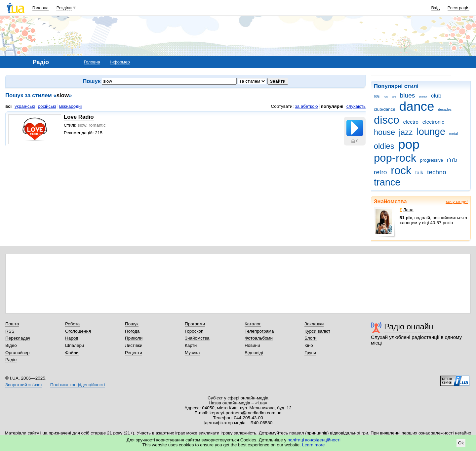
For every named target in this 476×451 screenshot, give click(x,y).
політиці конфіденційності (314, 440)
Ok (461, 443)
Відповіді (254, 353)
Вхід (436, 8)
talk (419, 172)
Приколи (134, 338)
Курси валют (317, 331)
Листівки (134, 345)
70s (386, 97)
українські (25, 106)
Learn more (314, 445)
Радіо (11, 360)
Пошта (12, 324)
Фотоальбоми (259, 338)
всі (8, 106)
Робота (72, 324)
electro (411, 122)
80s (394, 97)
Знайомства (390, 202)
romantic (97, 125)
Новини (252, 345)
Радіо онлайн (409, 327)
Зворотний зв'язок (24, 385)
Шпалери (75, 345)
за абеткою (306, 106)
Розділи (64, 8)
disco (387, 120)
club (436, 96)
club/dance (385, 109)
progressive (432, 160)
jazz (406, 132)
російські (47, 106)
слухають (356, 106)
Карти (191, 345)
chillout (423, 97)
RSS (10, 331)
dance (417, 106)
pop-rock (395, 158)
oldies (384, 146)
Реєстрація (458, 8)
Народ (72, 338)
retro (380, 172)
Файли (72, 353)
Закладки (314, 324)
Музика (192, 353)
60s (377, 96)
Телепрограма (259, 331)
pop (409, 144)
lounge (431, 132)
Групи (310, 353)
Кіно (309, 345)
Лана (407, 210)
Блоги (311, 338)
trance (387, 182)
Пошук (132, 324)
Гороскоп (194, 331)
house (384, 132)
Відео (11, 345)
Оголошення (78, 331)
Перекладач (18, 338)
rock (401, 170)
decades (445, 109)
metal (454, 134)
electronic (433, 122)
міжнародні (70, 106)
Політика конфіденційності (78, 385)
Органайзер (17, 353)
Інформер (120, 62)
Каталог (253, 324)
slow (82, 125)
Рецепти (134, 353)
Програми (195, 324)
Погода (132, 331)
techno (437, 172)
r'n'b (452, 160)
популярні (332, 106)
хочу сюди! (457, 202)
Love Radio (79, 117)
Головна (40, 8)
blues (408, 95)
